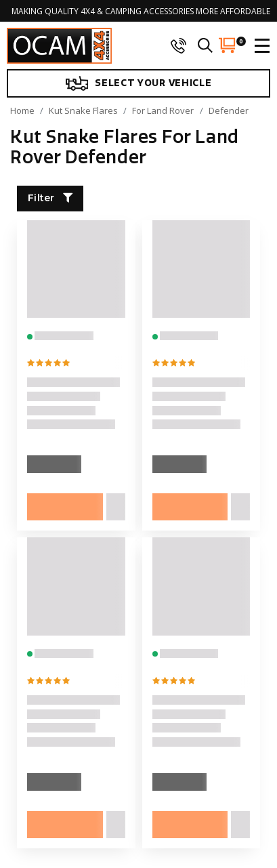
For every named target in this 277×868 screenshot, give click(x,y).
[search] (205, 45)
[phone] (178, 45)
